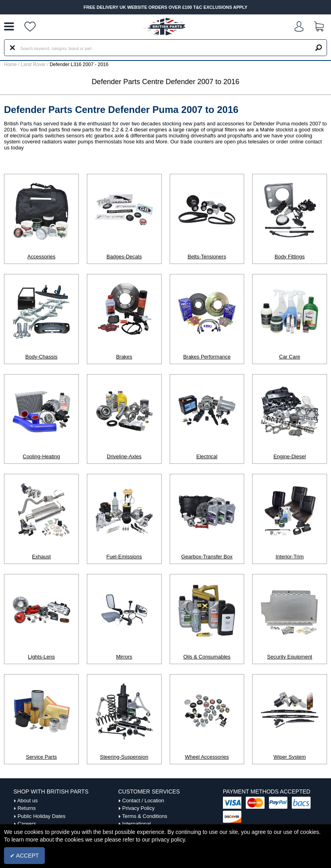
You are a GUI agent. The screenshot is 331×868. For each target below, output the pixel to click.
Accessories (41, 257)
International (136, 824)
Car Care (290, 357)
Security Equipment (290, 657)
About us (27, 801)
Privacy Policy (138, 808)
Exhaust (41, 557)
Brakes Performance (207, 357)
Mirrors (124, 657)
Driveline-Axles (124, 456)
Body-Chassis (41, 357)
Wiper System (290, 757)
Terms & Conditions (145, 816)
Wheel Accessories (207, 757)
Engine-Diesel (290, 456)
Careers (27, 824)
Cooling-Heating (41, 456)
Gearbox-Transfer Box (207, 557)
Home (10, 64)
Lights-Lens (41, 657)
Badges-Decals (124, 257)
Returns (27, 808)
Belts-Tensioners (207, 257)
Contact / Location (143, 801)
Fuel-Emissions (124, 557)
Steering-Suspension (124, 757)
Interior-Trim (289, 557)
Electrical (207, 456)
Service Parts (41, 757)
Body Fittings (290, 257)
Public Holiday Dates (42, 816)
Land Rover (33, 64)
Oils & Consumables (207, 657)
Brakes (124, 357)
